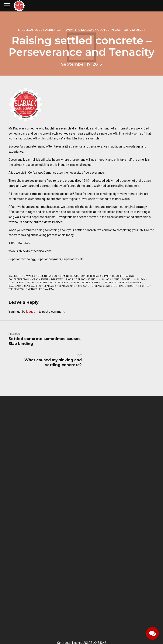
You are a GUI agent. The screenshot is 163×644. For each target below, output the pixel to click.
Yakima (49, 289)
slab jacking (33, 286)
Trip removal (17, 289)
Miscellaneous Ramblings (39, 30)
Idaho (92, 279)
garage (80, 279)
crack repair (40, 279)
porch (75, 283)
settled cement (92, 283)
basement (15, 276)
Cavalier (29, 276)
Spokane (83, 286)
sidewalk (136, 283)
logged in (32, 312)
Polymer (42, 283)
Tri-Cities (143, 286)
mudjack (139, 279)
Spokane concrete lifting (108, 286)
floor (69, 279)
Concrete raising (123, 276)
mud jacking (122, 279)
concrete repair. (19, 279)
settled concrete (116, 283)
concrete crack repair (95, 276)
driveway (57, 279)
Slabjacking (67, 286)
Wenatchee (35, 289)
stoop (131, 286)
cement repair (69, 276)
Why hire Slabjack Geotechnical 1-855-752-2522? (105, 30)
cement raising (47, 276)
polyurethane (59, 283)
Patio (31, 283)
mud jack (105, 279)
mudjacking (16, 283)
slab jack (15, 286)
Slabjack (50, 286)
